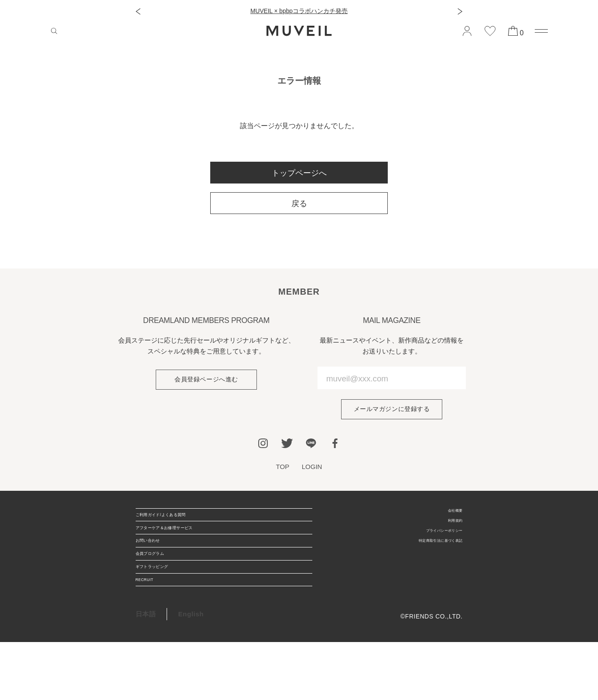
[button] (138, 12)
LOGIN (313, 469)
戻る (299, 204)
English (191, 672)
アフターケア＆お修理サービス (183, 544)
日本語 (146, 672)
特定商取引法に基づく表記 (424, 556)
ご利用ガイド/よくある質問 (178, 522)
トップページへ (299, 173)
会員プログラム (160, 589)
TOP (282, 469)
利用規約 (450, 528)
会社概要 (450, 515)
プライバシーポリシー (431, 542)
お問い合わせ (156, 566)
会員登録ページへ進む (206, 380)
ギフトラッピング (163, 611)
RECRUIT (151, 633)
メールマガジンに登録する (391, 410)
